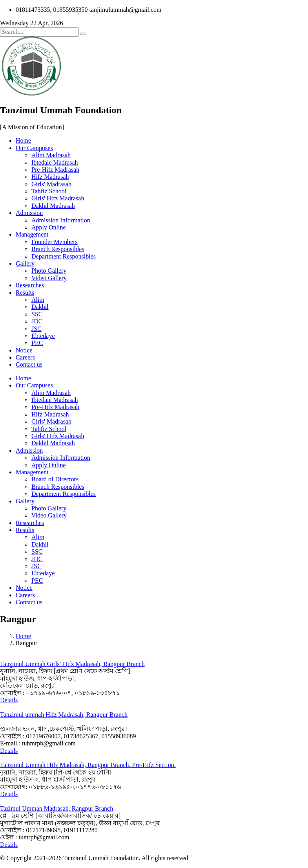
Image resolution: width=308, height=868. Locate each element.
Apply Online (49, 227)
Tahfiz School (49, 191)
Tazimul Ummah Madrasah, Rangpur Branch (56, 808)
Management (32, 234)
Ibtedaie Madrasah (55, 162)
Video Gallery (49, 278)
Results (25, 293)
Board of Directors (55, 479)
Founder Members (55, 242)
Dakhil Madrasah (53, 206)
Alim (38, 300)
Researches (30, 285)
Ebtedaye (43, 336)
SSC (37, 314)
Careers (25, 357)
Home (23, 140)
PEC (37, 343)
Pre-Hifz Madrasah (55, 170)
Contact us (29, 364)
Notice (24, 350)
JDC (37, 321)
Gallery (25, 263)
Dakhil (40, 307)
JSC (36, 329)
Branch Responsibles (58, 249)
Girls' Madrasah (51, 184)
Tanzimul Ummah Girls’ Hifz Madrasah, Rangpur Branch (72, 664)
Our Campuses (34, 148)
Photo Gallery (49, 271)
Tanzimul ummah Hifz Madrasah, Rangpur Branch (64, 715)
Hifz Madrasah (50, 177)
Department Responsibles (64, 256)
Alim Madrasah (51, 155)
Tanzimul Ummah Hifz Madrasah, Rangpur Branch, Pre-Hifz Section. (88, 765)
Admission (29, 213)
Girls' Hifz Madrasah (58, 198)
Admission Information (61, 220)
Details (9, 700)
